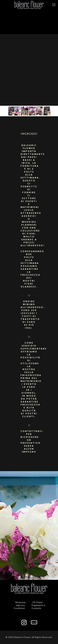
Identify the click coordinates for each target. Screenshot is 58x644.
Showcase (20, 602)
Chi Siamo (38, 602)
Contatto (37, 608)
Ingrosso (20, 605)
